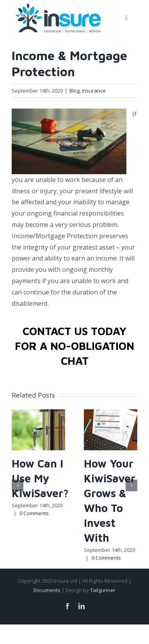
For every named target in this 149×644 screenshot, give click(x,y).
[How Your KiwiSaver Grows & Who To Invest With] (111, 429)
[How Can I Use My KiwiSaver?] (38, 429)
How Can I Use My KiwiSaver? (40, 478)
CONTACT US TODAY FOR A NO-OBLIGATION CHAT (74, 346)
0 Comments (34, 513)
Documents (47, 590)
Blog (74, 91)
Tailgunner (103, 590)
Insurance (94, 91)
